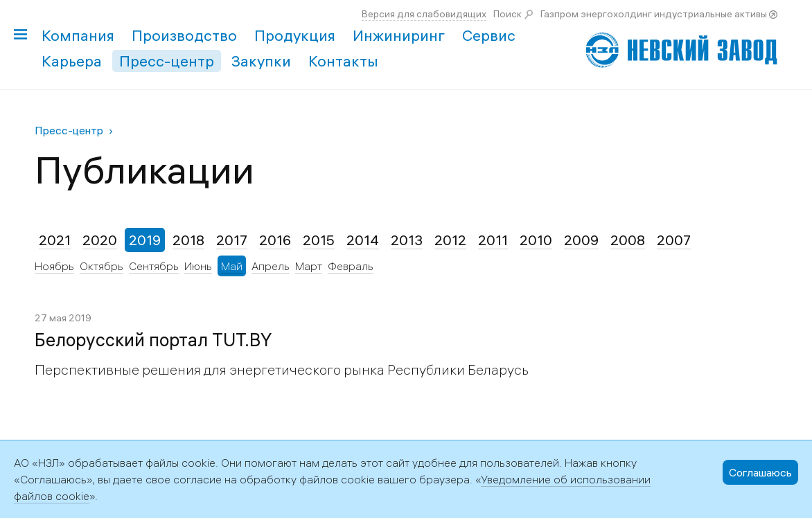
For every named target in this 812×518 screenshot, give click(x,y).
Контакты (343, 61)
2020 (100, 240)
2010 (536, 240)
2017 (232, 240)
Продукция (295, 35)
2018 (188, 240)
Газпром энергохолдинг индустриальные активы (654, 14)
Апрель (271, 266)
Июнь (198, 266)
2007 (674, 240)
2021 (55, 240)
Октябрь (101, 266)
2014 (363, 240)
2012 (450, 240)
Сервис (489, 35)
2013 (407, 240)
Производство (184, 35)
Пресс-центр (167, 61)
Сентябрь (154, 266)
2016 (275, 240)
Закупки (261, 61)
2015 (319, 240)
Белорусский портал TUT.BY (153, 340)
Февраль (351, 266)
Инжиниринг (399, 35)
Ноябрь (54, 266)
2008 (628, 240)
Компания (78, 35)
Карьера (72, 61)
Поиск (507, 14)
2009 (581, 240)
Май (232, 266)
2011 (493, 240)
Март (309, 266)
